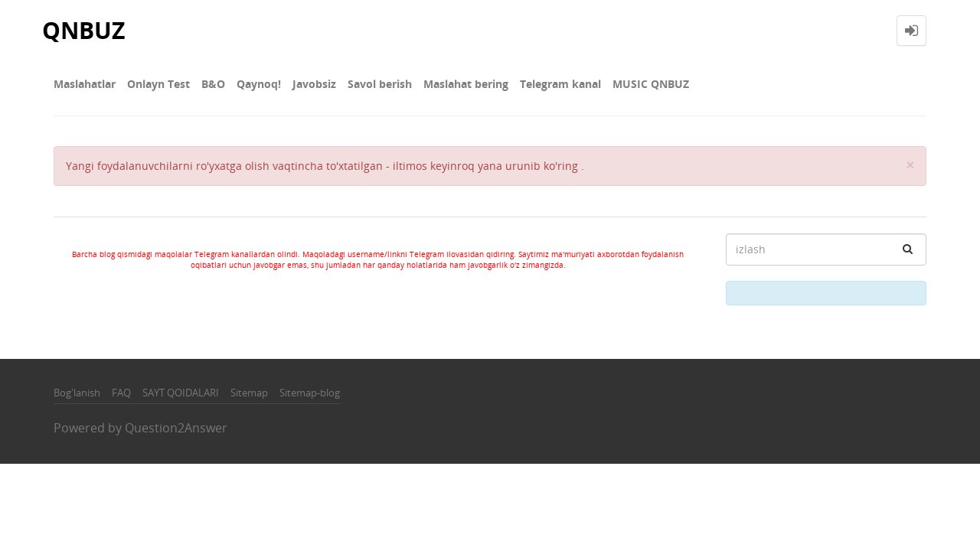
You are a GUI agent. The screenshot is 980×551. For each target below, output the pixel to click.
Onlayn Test (158, 84)
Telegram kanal (560, 84)
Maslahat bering (466, 84)
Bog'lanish (77, 393)
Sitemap (249, 393)
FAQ (121, 393)
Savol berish (380, 84)
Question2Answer (176, 428)
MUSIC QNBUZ (651, 84)
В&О (213, 84)
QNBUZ (83, 30)
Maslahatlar (85, 84)
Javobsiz (314, 84)
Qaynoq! (259, 84)
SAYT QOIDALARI (181, 393)
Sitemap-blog (310, 393)
